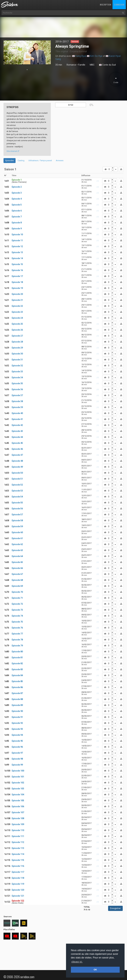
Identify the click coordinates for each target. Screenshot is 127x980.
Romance (71, 65)
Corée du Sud (107, 65)
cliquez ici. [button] (77, 962)
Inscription (106, 5)
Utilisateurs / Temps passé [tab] (40, 160)
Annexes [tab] (60, 160)
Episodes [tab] (10, 160)
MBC (92, 65)
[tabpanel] (27, 52)
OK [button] (95, 970)
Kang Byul (81, 56)
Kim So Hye (96, 56)
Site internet (13, 151)
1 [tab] (27, 70)
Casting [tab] (21, 160)
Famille (82, 65)
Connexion (119, 5)
